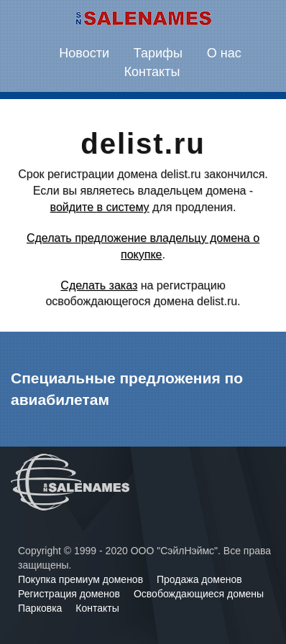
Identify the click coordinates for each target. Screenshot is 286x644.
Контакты (152, 72)
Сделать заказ (99, 285)
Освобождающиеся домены (199, 594)
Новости (84, 53)
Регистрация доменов (70, 594)
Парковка (41, 608)
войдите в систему (100, 207)
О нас (224, 53)
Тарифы (158, 53)
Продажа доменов (199, 579)
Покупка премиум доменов (82, 579)
